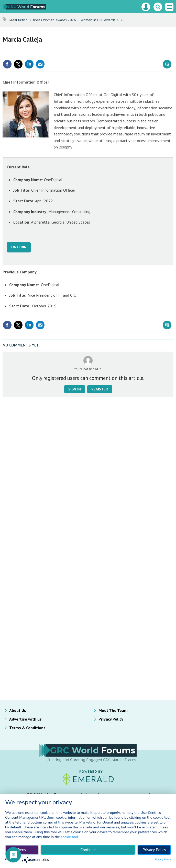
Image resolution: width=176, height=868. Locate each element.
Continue (88, 850)
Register (100, 389)
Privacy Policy (111, 719)
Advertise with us (25, 719)
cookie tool (70, 837)
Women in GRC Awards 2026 (103, 20)
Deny (22, 850)
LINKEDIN (19, 247)
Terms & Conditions (27, 728)
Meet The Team (113, 710)
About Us (18, 710)
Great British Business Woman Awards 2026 (42, 20)
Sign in (75, 389)
